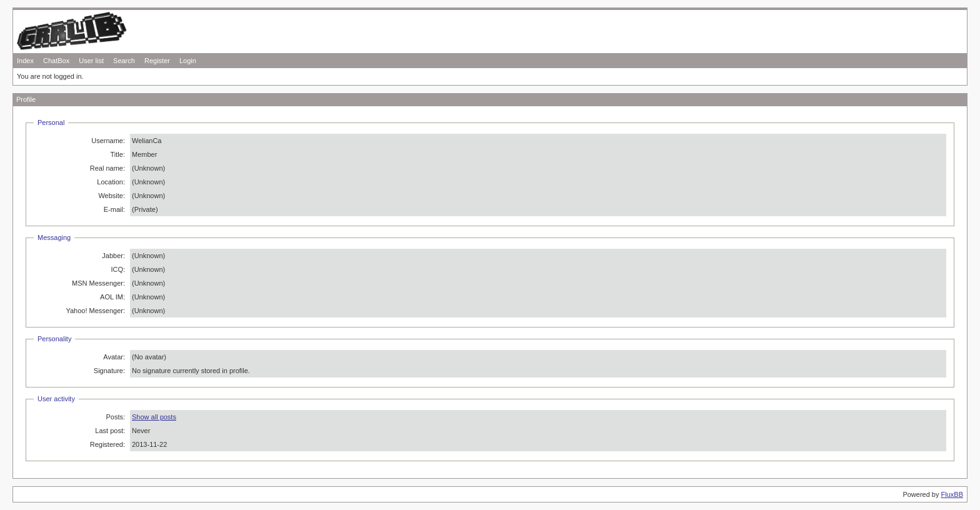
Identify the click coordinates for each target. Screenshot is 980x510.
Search (124, 61)
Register (157, 61)
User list (91, 61)
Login (188, 61)
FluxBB (952, 494)
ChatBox (56, 61)
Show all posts (154, 417)
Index (25, 61)
